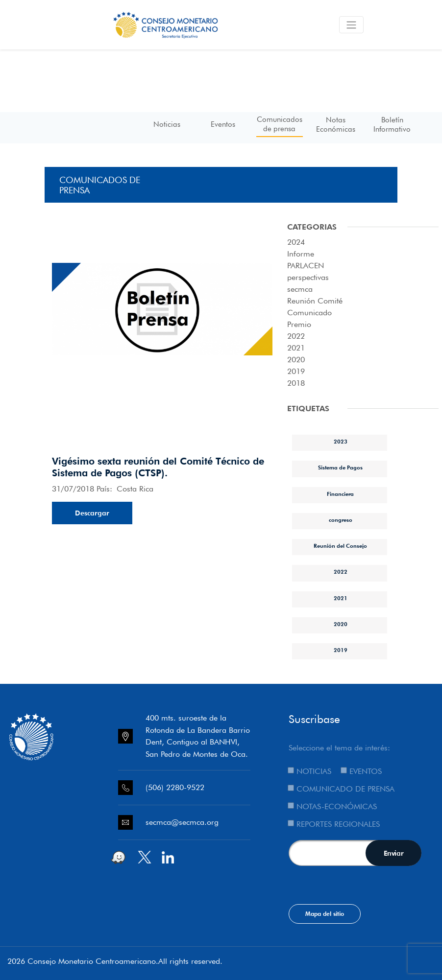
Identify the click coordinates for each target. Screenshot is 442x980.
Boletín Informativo (392, 124)
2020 (296, 360)
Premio (299, 324)
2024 (296, 242)
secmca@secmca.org (182, 822)
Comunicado (309, 313)
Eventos (223, 124)
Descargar (92, 513)
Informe (301, 254)
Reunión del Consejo (340, 546)
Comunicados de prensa (280, 124)
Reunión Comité (315, 301)
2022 (296, 336)
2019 (296, 371)
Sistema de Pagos (340, 467)
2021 (296, 348)
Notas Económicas (336, 124)
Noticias (167, 124)
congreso (341, 520)
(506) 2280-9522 (175, 787)
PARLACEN (306, 266)
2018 (296, 383)
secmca (300, 289)
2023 (341, 442)
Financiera (340, 494)
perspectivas (308, 277)
